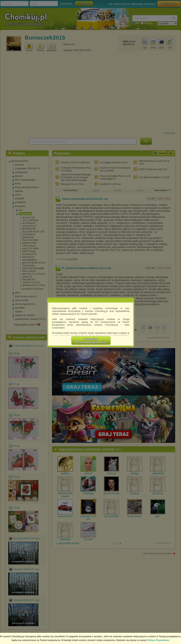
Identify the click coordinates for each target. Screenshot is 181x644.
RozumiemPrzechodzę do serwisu (91, 341)
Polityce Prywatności (158, 640)
